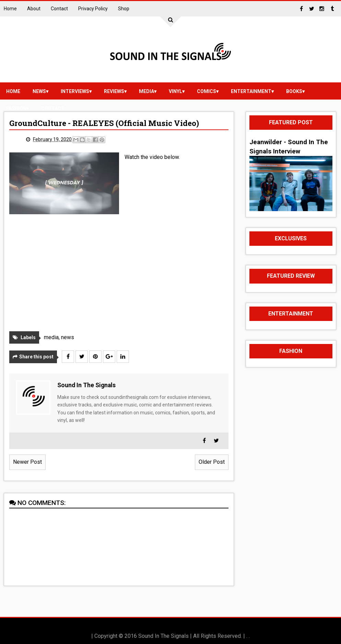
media (146, 91)
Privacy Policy (93, 9)
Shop (124, 9)
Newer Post (27, 462)
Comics (207, 91)
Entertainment (251, 91)
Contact (59, 9)
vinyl (175, 91)
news (39, 91)
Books (294, 91)
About (34, 9)
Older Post (212, 462)
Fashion (16, 108)
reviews (114, 91)
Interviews (75, 91)
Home (10, 9)
